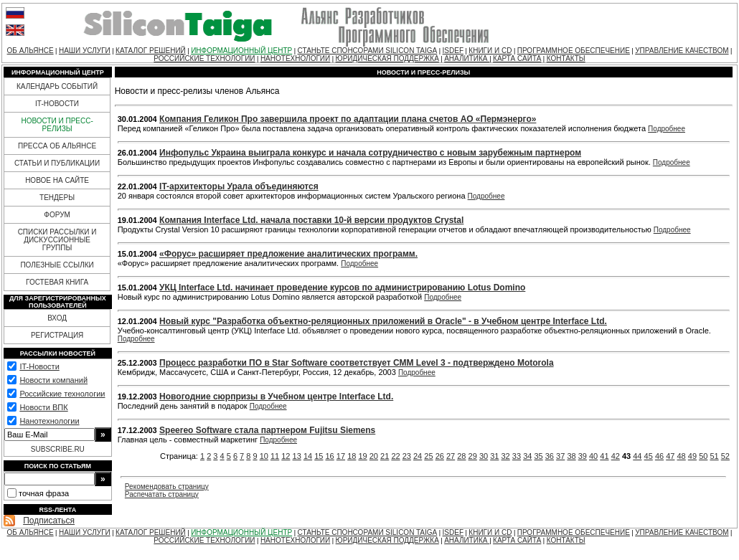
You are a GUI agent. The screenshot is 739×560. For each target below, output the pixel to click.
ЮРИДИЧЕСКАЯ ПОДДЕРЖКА (387, 58)
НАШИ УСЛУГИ (85, 51)
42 (616, 456)
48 (682, 456)
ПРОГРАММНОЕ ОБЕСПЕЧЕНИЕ (574, 51)
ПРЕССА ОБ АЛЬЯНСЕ (57, 146)
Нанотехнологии (49, 421)
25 (428, 456)
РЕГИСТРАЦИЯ (57, 335)
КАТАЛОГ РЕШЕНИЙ (151, 51)
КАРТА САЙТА (517, 58)
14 (308, 456)
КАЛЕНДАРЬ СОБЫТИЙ (57, 86)
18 (352, 456)
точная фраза (44, 493)
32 (506, 456)
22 (395, 456)
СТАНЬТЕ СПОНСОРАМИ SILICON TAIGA (368, 51)
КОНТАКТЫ (566, 58)
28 (461, 456)
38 (571, 456)
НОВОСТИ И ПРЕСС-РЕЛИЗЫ (57, 125)
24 (418, 456)
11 (275, 456)
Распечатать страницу (162, 494)
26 (440, 456)
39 (583, 456)
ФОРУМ (57, 215)
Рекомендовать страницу (167, 487)
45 (649, 456)
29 (473, 456)
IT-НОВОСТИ (57, 104)
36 (550, 456)
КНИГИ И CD (490, 51)
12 (286, 456)
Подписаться (49, 521)
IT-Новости (39, 366)
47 (670, 456)
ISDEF (453, 51)
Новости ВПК (43, 407)
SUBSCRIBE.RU (58, 449)
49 (692, 456)
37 (560, 456)
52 (725, 456)
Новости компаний (53, 380)
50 (703, 456)
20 (374, 456)
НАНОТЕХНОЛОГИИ (295, 58)
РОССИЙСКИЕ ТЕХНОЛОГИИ (204, 58)
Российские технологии (62, 394)
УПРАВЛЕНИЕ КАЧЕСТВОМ (682, 51)
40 (593, 456)
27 (451, 456)
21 (385, 456)
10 (264, 456)
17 (341, 456)
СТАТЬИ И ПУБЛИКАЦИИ (57, 163)
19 (362, 456)
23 (407, 456)
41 (604, 456)
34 (527, 456)
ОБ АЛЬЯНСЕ (30, 51)
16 (330, 456)
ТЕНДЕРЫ (57, 198)
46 (659, 456)
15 (319, 456)
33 (517, 456)
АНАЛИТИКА (467, 58)
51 (714, 456)
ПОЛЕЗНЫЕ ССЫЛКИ (57, 265)
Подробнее (667, 129)
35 (538, 456)
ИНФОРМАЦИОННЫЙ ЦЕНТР (241, 51)
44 (637, 456)
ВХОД (57, 318)
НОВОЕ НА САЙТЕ (57, 180)
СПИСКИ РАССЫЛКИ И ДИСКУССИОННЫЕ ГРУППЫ (57, 240)
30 (484, 456)
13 (297, 456)
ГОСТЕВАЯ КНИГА (57, 282)
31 (494, 456)
